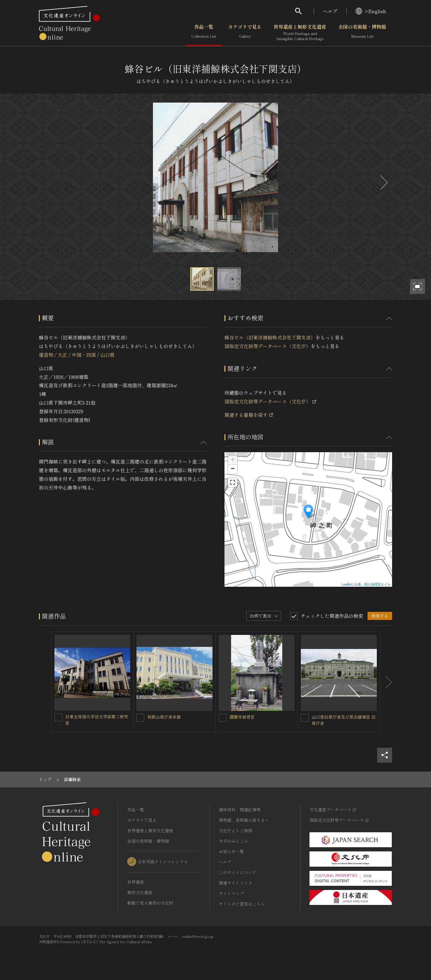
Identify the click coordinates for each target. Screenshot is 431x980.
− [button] (233, 469)
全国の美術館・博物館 (362, 33)
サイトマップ (231, 893)
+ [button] (233, 460)
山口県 (107, 355)
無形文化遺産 (140, 892)
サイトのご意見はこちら (242, 904)
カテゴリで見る (245, 33)
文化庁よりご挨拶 (236, 830)
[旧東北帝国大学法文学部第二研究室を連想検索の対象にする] (58, 717)
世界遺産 (136, 882)
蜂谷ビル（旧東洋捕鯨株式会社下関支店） (270, 337)
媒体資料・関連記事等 (240, 810)
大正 (63, 355)
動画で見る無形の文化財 (150, 903)
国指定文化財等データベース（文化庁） (268, 346)
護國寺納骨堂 (242, 717)
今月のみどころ (233, 841)
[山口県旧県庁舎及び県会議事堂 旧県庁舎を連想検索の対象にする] (305, 718)
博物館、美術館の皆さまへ (244, 820)
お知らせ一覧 (231, 851)
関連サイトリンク (236, 883)
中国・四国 (84, 355)
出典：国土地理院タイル (372, 584)
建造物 (46, 355)
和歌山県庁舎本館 (164, 717)
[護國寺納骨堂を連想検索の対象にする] (223, 718)
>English (371, 11)
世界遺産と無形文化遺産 (300, 33)
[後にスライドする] (383, 183)
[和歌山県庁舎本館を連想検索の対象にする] (140, 718)
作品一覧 (204, 33)
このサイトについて (238, 872)
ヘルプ (330, 11)
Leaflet (347, 584)
